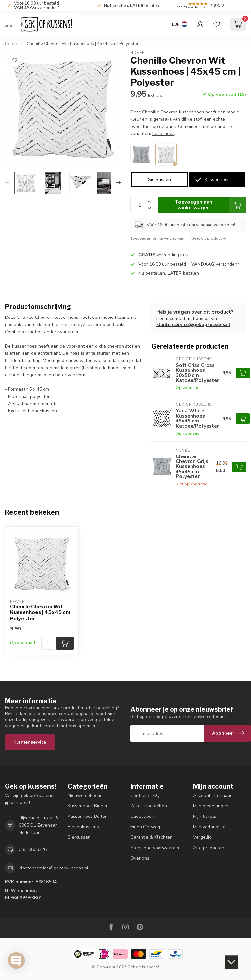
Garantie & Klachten (151, 837)
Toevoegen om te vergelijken (157, 238)
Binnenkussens (83, 827)
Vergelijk (202, 837)
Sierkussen (159, 179)
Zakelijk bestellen (149, 806)
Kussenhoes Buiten (88, 816)
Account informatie (213, 795)
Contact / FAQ (145, 795)
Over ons (140, 858)
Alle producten (209, 848)
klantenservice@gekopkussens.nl (193, 325)
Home (11, 44)
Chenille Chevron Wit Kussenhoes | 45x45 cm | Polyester (83, 44)
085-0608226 (33, 849)
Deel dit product (209, 238)
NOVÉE (138, 53)
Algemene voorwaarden (156, 848)
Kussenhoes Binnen (88, 806)
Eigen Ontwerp (146, 827)
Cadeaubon (142, 816)
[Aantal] (48, 643)
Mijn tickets (205, 816)
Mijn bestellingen (211, 806)
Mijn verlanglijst (209, 827)
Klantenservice (30, 742)
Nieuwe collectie (85, 795)
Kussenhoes (217, 179)
